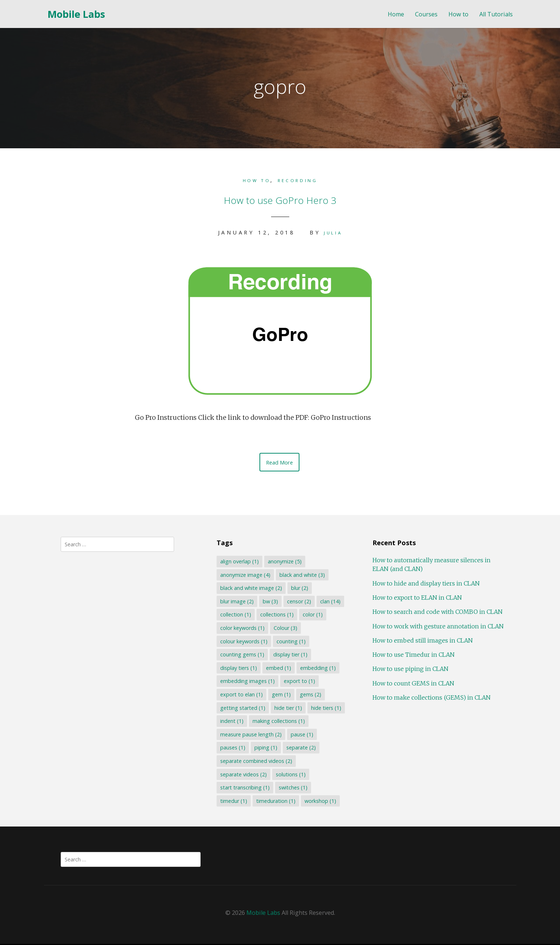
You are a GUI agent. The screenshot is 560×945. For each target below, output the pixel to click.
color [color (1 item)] (312, 616)
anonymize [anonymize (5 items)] (284, 562)
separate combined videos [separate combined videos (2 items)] (255, 762)
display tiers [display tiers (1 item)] (238, 669)
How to (458, 14)
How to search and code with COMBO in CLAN (436, 613)
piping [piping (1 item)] (265, 749)
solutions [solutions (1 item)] (290, 775)
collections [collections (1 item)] (276, 616)
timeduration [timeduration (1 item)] (275, 802)
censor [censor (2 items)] (298, 602)
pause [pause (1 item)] (301, 735)
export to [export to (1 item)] (299, 682)
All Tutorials (496, 14)
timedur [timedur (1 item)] (233, 802)
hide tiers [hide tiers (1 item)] (325, 709)
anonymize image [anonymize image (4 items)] (245, 576)
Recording (301, 180)
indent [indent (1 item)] (231, 722)
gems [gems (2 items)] (310, 695)
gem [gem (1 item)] (281, 695)
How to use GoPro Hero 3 (280, 198)
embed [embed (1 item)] (278, 669)
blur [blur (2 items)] (299, 589)
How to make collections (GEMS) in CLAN (430, 699)
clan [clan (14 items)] (330, 602)
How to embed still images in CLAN (421, 642)
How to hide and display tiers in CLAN (425, 584)
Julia (333, 232)
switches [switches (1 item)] (292, 789)
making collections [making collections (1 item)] (278, 722)
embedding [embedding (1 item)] (317, 669)
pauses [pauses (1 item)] (232, 749)
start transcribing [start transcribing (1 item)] (244, 789)
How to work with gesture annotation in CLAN (437, 627)
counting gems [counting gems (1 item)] (241, 656)
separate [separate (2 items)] (300, 749)
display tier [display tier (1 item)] (290, 656)
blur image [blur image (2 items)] (236, 602)
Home (396, 14)
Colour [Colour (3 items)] (285, 629)
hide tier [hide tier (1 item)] (287, 709)
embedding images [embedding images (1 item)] (247, 682)
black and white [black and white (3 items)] (301, 576)
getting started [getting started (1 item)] (242, 709)
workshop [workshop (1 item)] (320, 802)
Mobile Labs (76, 14)
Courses (426, 14)
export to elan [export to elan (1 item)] (241, 695)
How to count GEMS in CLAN (412, 684)
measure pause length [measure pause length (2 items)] (250, 735)
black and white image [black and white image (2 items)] (250, 589)
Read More (279, 462)
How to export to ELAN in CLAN (416, 599)
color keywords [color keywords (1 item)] (242, 629)
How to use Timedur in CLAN (412, 656)
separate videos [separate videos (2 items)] (243, 775)
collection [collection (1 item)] (235, 616)
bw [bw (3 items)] (270, 602)
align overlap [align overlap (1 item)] (239, 562)
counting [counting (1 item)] (290, 642)
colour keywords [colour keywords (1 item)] (243, 642)
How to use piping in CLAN (409, 670)
